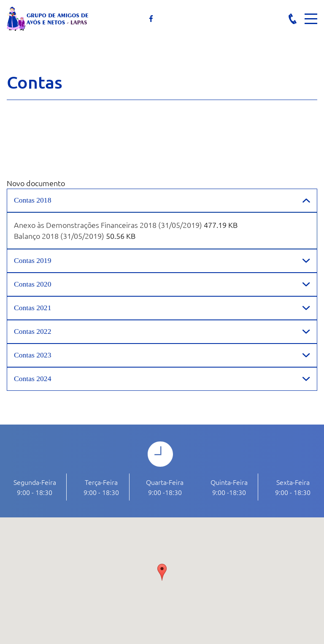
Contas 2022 (32, 331)
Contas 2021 (32, 308)
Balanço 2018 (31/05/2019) (59, 236)
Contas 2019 (32, 260)
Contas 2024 (32, 379)
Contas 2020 (32, 284)
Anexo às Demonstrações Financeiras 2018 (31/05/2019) (108, 225)
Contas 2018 (32, 200)
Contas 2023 (32, 355)
